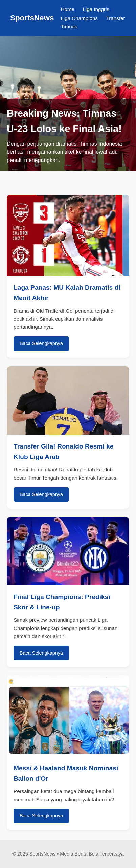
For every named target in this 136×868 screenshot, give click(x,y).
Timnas (69, 26)
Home (67, 9)
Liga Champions (79, 18)
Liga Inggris (96, 9)
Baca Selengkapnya (41, 343)
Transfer (116, 18)
